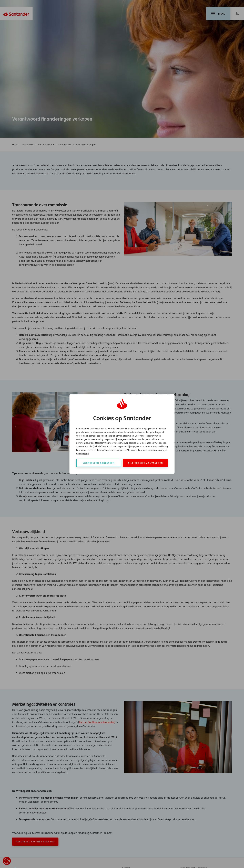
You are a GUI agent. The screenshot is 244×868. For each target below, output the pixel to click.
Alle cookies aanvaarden (145, 463)
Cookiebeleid (82, 453)
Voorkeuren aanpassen (99, 463)
